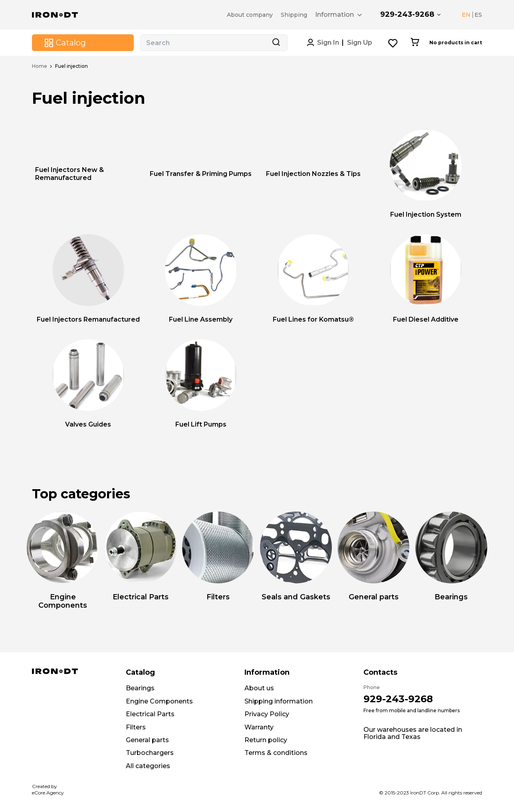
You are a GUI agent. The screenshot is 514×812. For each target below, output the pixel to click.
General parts (147, 740)
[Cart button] (415, 43)
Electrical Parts (150, 714)
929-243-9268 (407, 14)
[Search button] (276, 43)
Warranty (259, 727)
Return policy (266, 740)
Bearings (140, 688)
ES (478, 15)
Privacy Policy (267, 714)
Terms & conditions (276, 753)
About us (259, 688)
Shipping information (279, 701)
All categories (148, 766)
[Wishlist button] (393, 43)
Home (40, 66)
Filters (136, 727)
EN (466, 15)
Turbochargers (150, 753)
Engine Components (159, 701)
